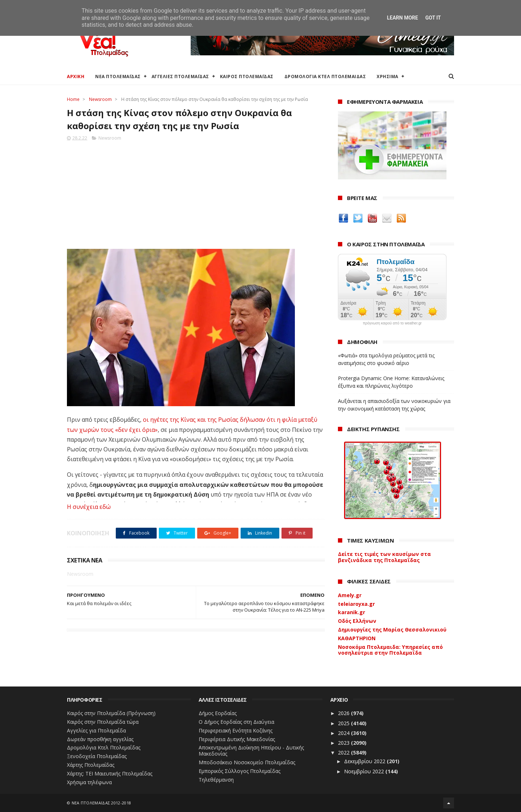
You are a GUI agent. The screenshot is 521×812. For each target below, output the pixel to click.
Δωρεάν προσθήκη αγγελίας (100, 739)
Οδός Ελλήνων (357, 621)
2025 (344, 723)
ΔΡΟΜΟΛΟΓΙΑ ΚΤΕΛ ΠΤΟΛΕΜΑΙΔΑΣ (325, 76)
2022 (344, 753)
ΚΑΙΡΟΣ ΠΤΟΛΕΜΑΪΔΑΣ (247, 76)
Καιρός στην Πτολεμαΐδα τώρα (103, 722)
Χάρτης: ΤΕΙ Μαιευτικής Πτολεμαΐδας (110, 773)
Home (73, 99)
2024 (344, 733)
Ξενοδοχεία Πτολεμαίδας (97, 756)
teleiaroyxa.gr (356, 604)
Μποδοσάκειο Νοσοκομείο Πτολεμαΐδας (247, 762)
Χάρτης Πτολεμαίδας (91, 765)
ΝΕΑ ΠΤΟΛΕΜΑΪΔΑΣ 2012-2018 (101, 803)
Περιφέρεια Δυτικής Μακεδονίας (237, 739)
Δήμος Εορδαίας (218, 713)
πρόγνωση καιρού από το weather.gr (392, 323)
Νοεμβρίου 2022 (365, 771)
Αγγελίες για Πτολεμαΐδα (96, 730)
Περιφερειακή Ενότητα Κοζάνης (236, 730)
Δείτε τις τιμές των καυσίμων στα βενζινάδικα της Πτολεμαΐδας (384, 557)
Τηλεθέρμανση (216, 780)
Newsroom (100, 99)
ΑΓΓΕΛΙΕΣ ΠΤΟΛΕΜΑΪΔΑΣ (180, 76)
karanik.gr (351, 612)
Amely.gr (350, 595)
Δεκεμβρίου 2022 (365, 761)
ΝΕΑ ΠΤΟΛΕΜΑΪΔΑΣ (118, 76)
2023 (344, 743)
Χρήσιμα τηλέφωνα (89, 782)
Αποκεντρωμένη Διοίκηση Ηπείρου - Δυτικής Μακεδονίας (251, 751)
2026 (344, 713)
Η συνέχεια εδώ (89, 507)
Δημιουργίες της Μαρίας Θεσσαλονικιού (392, 630)
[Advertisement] (196, 193)
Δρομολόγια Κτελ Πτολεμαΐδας (104, 747)
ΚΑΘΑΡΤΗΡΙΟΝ (357, 638)
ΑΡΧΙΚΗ (76, 76)
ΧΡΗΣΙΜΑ (387, 76)
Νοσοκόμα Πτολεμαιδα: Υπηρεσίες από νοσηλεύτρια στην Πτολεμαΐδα (390, 650)
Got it (433, 18)
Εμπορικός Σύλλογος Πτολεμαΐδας (240, 771)
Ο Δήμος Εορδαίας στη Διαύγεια (236, 722)
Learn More (402, 18)
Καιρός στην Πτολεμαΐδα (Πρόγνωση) (111, 713)
